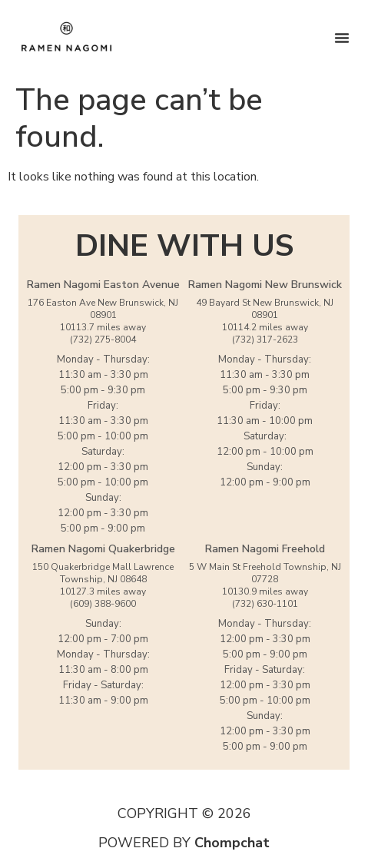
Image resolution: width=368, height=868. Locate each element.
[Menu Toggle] (342, 38)
